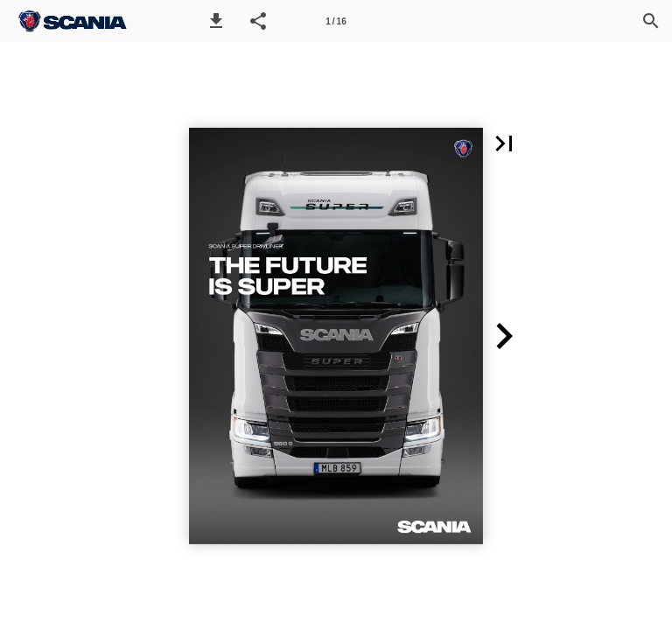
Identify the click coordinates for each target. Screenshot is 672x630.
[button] (216, 21)
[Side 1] (336, 21)
